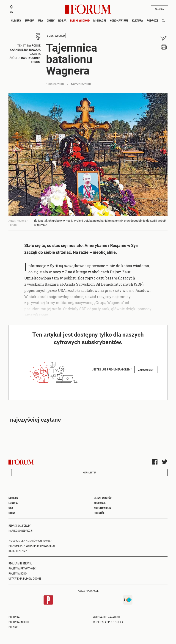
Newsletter (89, 472)
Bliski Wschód (80, 20)
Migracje (100, 20)
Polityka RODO (18, 573)
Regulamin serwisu (20, 563)
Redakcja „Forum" (20, 525)
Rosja (62, 20)
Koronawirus (119, 20)
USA (41, 20)
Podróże (152, 20)
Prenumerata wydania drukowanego (32, 546)
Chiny (51, 20)
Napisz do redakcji (21, 531)
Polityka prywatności (22, 568)
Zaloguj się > (146, 370)
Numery (16, 20)
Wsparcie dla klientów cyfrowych (30, 541)
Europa (30, 20)
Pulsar (13, 627)
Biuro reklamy (18, 551)
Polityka (14, 617)
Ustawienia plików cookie (25, 578)
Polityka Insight (19, 622)
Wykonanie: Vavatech (106, 617)
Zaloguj (159, 9)
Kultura (137, 20)
